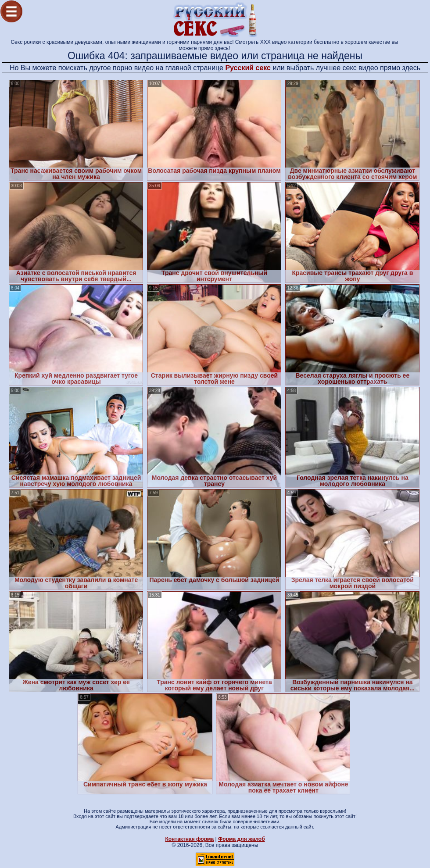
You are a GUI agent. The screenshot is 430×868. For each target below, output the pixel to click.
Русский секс (248, 68)
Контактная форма (189, 839)
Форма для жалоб (242, 839)
